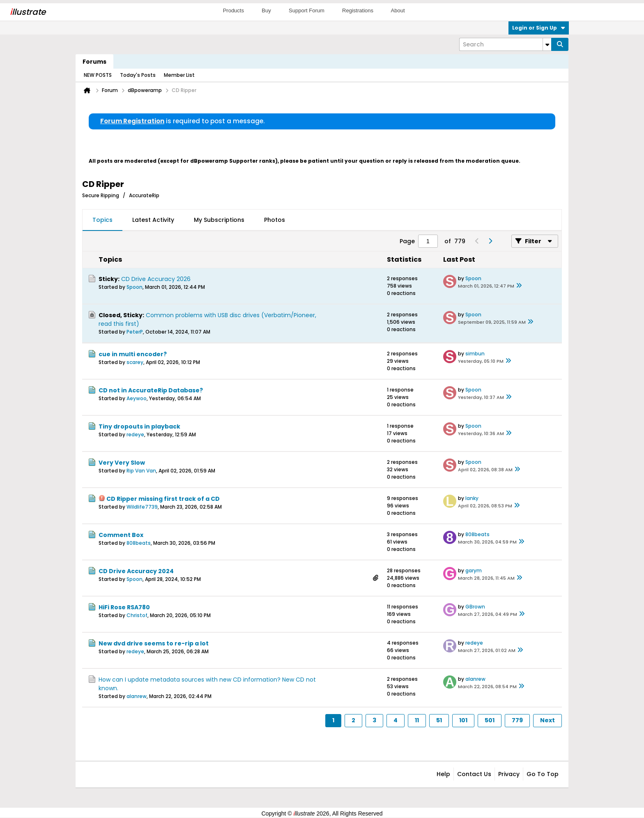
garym (474, 570)
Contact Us (474, 774)
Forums (94, 62)
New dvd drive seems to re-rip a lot (154, 643)
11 (417, 720)
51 (439, 720)
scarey (135, 362)
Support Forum (307, 10)
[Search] (505, 44)
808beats (139, 543)
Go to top (543, 774)
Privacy (509, 774)
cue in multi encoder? (133, 354)
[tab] (102, 220)
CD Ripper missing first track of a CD (163, 499)
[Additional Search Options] (547, 44)
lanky (472, 498)
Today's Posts (138, 75)
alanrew (137, 696)
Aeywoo (137, 398)
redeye (135, 434)
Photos (275, 220)
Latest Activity (153, 220)
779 (517, 720)
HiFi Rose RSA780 (124, 607)
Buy (266, 10)
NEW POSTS (98, 75)
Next (547, 720)
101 (463, 720)
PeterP (135, 332)
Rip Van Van (141, 471)
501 (490, 720)
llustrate (28, 12)
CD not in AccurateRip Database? (151, 390)
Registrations (358, 10)
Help (443, 774)
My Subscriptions (219, 220)
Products (233, 10)
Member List (179, 75)
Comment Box (121, 535)
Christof (137, 615)
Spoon (135, 287)
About (398, 10)
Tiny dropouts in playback (139, 426)
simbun (475, 354)
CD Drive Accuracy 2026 (156, 279)
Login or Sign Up (539, 28)
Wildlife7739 (142, 507)
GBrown (475, 607)
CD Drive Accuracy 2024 (136, 571)
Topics (102, 220)
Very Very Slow (122, 463)
